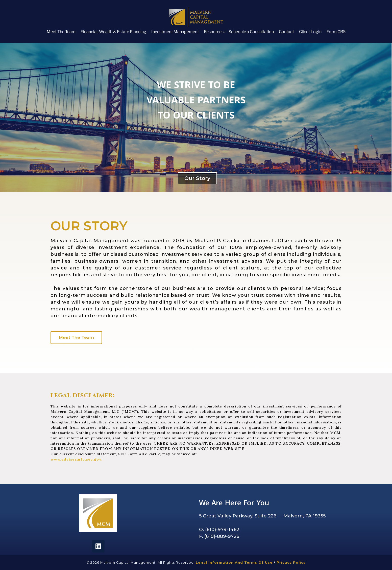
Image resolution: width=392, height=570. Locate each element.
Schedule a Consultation (251, 32)
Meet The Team (61, 32)
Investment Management (175, 32)
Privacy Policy (291, 562)
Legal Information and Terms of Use (235, 562)
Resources (214, 32)
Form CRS (336, 32)
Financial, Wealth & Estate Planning (113, 32)
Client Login (310, 32)
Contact (286, 32)
